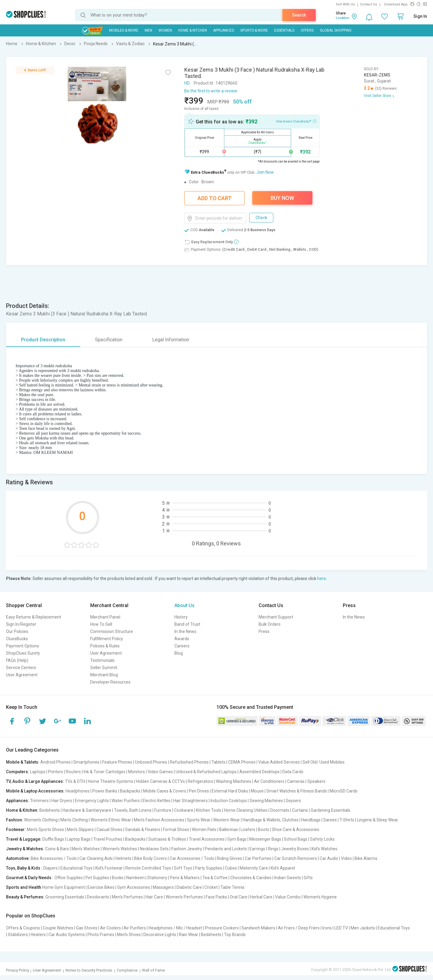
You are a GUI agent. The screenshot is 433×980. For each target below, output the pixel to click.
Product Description (43, 340)
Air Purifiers (135, 928)
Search (299, 15)
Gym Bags (237, 839)
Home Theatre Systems (111, 781)
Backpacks (130, 791)
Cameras (296, 781)
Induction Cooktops (229, 801)
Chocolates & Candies (251, 878)
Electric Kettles (157, 801)
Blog (179, 653)
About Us (184, 605)
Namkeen (135, 878)
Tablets (218, 762)
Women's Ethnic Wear (111, 820)
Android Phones (55, 762)
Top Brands (235, 935)
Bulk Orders (270, 624)
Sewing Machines (266, 801)
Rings (273, 849)
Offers (307, 30)
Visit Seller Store (378, 96)
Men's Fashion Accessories (159, 820)
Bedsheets (50, 810)
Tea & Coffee (215, 878)
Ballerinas (229, 830)
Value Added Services (279, 762)
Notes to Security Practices (89, 970)
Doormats (280, 810)
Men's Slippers (80, 830)
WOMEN (165, 30)
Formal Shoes (176, 830)
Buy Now (282, 198)
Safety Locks (322, 839)
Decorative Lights (160, 935)
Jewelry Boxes (295, 849)
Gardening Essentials (330, 810)
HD (187, 83)
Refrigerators (200, 781)
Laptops (38, 772)
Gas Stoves (87, 928)
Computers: (18, 772)
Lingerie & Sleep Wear (378, 820)
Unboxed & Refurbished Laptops (206, 772)
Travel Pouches (108, 839)
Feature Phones (117, 762)
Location (343, 18)
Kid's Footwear (109, 868)
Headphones (78, 791)
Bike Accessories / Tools (54, 858)
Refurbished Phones (189, 762)
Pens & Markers (185, 878)
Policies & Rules (105, 646)
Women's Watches (120, 849)
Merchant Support (276, 617)
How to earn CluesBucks (296, 121)
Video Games (160, 772)
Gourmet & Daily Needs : (30, 878)
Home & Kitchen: (22, 810)
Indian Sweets (288, 878)
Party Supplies (209, 868)
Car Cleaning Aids (96, 858)
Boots (264, 830)
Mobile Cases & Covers (165, 791)
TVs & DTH (75, 781)
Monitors (137, 772)
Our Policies (17, 631)
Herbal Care (261, 897)
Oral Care (239, 897)
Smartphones (86, 762)
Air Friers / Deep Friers (299, 928)
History (181, 617)
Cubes (231, 868)
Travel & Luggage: (24, 839)
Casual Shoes (109, 830)
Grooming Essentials (65, 897)
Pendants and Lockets (226, 849)
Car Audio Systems (67, 935)
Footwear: (16, 830)
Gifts (308, 878)
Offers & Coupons (23, 928)
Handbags (311, 820)
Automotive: (18, 858)
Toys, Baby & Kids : (24, 868)
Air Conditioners (269, 781)
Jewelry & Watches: (25, 849)
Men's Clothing (74, 820)
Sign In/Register (21, 624)
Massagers (163, 887)
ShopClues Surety (23, 653)
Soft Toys (183, 868)
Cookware (184, 810)
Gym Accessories (134, 887)
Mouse (257, 791)
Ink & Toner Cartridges (104, 772)
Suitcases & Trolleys (167, 839)
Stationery (157, 878)
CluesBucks (17, 639)
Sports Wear (199, 820)
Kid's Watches (324, 849)
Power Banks (105, 791)
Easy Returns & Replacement (34, 617)
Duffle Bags (53, 839)
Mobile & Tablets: (23, 762)
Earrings (257, 849)
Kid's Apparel (283, 868)
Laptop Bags (79, 839)
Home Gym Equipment (63, 887)
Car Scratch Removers (296, 858)
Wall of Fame (153, 970)
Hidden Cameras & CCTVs (160, 781)
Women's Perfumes (184, 897)
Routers (73, 772)
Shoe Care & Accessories (296, 830)
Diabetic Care (189, 887)
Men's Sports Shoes (45, 830)
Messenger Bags (265, 839)
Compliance (127, 970)
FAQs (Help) (17, 660)
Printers (56, 772)
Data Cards (293, 772)
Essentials (284, 30)
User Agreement (22, 675)
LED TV (341, 928)
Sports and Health (24, 887)
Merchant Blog (104, 675)
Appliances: (18, 801)
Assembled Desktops (259, 772)
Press (264, 631)
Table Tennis (232, 887)
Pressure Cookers (222, 928)
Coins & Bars (57, 849)
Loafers (248, 830)
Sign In (420, 16)
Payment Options (23, 646)
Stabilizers (18, 935)
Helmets (123, 858)
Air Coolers (111, 928)
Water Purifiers (126, 801)
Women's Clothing (41, 820)
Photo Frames (101, 935)
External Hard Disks (230, 791)
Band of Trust (187, 624)
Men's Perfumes (127, 897)
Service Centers (21, 668)
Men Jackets (363, 928)
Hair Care (154, 897)
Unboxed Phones (151, 762)
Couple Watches (58, 928)
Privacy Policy (18, 970)
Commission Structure (112, 631)
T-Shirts (347, 820)
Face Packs (216, 897)
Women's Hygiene (320, 897)
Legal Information (171, 340)
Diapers (51, 868)
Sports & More (254, 30)
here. (322, 578)
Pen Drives (199, 791)
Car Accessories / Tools (192, 858)
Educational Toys (77, 868)
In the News (185, 631)
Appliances (224, 30)
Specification (109, 340)
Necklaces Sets (154, 849)
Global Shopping (336, 30)
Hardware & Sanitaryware (87, 810)
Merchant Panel (105, 617)
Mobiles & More (124, 30)
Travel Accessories (207, 839)
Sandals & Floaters (143, 830)
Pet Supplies (97, 878)
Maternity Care (254, 868)
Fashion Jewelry (187, 849)
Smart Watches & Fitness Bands (297, 791)
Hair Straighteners (190, 801)
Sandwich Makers (258, 928)
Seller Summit (104, 668)
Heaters (38, 935)
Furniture (163, 810)
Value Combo (288, 897)
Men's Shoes (129, 935)
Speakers (316, 781)
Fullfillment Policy (107, 639)
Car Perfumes (258, 858)
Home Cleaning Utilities (246, 810)
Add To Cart (215, 198)
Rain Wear (189, 935)
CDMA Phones (242, 762)
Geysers (293, 801)
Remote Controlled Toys (148, 868)
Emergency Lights (92, 801)
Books (118, 878)
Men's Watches (86, 849)
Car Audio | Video (336, 858)
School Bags (296, 839)
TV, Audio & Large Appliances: (35, 781)
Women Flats (204, 830)
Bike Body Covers (150, 858)
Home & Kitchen (193, 30)
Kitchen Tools (209, 810)
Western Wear (227, 820)
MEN (148, 30)
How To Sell (101, 624)
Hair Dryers (62, 801)
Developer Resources (110, 682)
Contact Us (369, 4)
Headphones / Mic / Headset (175, 928)
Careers (182, 646)
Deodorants (98, 897)
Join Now (265, 172)
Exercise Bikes (101, 887)
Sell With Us (345, 4)
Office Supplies (69, 878)
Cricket (211, 887)
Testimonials (102, 660)
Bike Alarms (366, 858)
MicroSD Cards (344, 791)
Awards (182, 639)
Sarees (330, 820)
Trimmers (39, 801)
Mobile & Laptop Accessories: (35, 791)
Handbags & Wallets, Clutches (271, 820)
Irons (327, 928)
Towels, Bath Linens (133, 810)
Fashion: (15, 820)
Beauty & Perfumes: (25, 897)
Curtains (300, 810)
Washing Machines (234, 781)
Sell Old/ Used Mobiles (324, 762)
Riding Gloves (229, 858)
